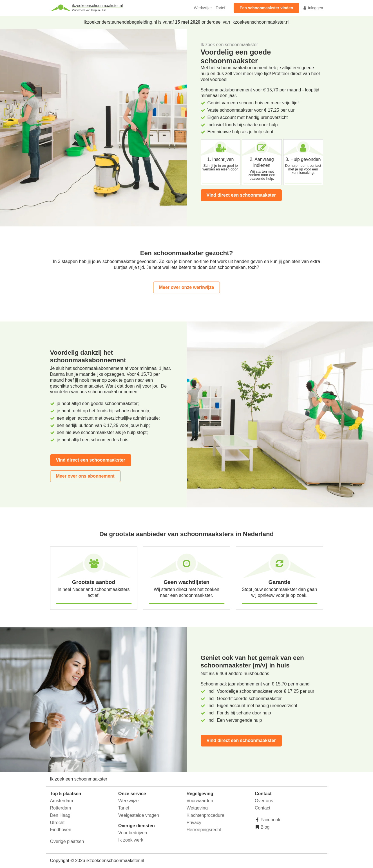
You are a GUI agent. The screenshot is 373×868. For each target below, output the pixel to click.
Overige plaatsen (67, 841)
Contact (263, 808)
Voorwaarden (200, 801)
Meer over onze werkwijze (187, 287)
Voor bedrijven (133, 833)
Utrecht (57, 823)
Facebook (270, 820)
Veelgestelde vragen (139, 815)
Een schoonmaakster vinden (266, 8)
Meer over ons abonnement (85, 476)
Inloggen (313, 8)
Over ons (264, 801)
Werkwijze (203, 8)
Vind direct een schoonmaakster (241, 195)
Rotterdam (61, 808)
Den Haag (60, 815)
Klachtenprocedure (206, 815)
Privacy (194, 823)
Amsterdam (62, 801)
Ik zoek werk (131, 840)
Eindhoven (61, 830)
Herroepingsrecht (204, 830)
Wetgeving (197, 808)
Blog (264, 827)
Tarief (220, 8)
